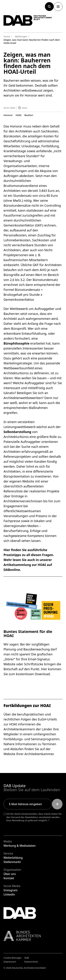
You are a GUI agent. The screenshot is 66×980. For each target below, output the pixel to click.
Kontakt (9, 878)
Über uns (10, 874)
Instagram (10, 890)
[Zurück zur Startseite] (28, 20)
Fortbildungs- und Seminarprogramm (31, 739)
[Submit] (57, 804)
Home (7, 36)
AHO (43, 270)
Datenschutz (31, 962)
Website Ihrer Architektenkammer (29, 754)
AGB (27, 958)
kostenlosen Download (33, 674)
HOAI (19, 115)
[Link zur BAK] (33, 936)
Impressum (10, 962)
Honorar (8, 115)
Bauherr (29, 115)
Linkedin (9, 894)
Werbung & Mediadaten (20, 846)
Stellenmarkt (12, 862)
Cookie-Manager (13, 958)
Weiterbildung (13, 858)
